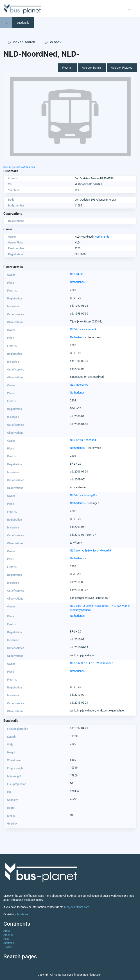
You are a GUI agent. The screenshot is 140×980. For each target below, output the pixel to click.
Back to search (21, 42)
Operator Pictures (122, 68)
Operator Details (92, 68)
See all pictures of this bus (19, 167)
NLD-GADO (77, 274)
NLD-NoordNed (79, 385)
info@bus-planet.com (76, 907)
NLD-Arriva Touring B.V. (84, 495)
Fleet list (67, 68)
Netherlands (102, 237)
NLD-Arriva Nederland (83, 329)
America (8, 935)
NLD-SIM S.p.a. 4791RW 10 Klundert (92, 663)
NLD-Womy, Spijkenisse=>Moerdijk (91, 551)
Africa (7, 931)
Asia (6, 939)
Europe (8, 947)
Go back (53, 42)
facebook (23, 914)
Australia (9, 943)
